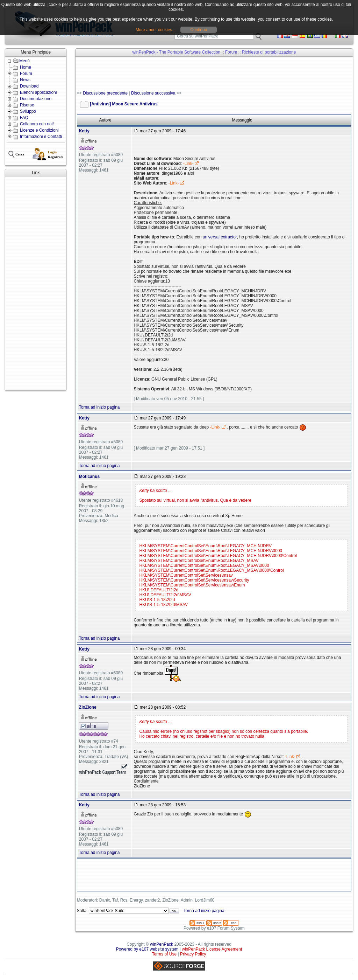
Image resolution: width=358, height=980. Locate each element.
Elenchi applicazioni (38, 92)
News (25, 80)
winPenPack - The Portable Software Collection (176, 52)
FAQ (24, 118)
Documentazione (36, 99)
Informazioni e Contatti (41, 137)
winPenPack (162, 944)
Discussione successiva (153, 93)
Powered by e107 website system (147, 949)
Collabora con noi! (37, 124)
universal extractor (220, 237)
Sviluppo (28, 111)
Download (29, 86)
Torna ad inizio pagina (99, 407)
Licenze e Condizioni (39, 130)
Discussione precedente (105, 93)
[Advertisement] (36, 284)
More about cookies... (156, 30)
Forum (26, 74)
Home (26, 67)
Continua (199, 30)
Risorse (27, 105)
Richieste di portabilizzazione (269, 52)
